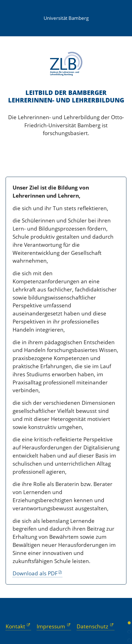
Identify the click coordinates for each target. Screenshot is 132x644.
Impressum (51, 626)
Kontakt (15, 626)
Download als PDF (35, 573)
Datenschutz (92, 626)
